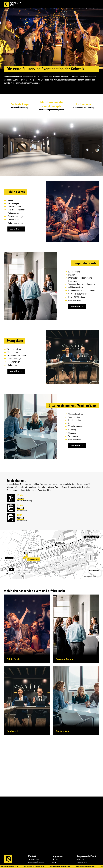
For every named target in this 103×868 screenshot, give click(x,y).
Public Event (80, 859)
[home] (12, 4)
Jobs (54, 862)
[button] (95, 4)
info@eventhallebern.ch (36, 862)
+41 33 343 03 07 (34, 859)
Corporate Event (82, 862)
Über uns (55, 859)
